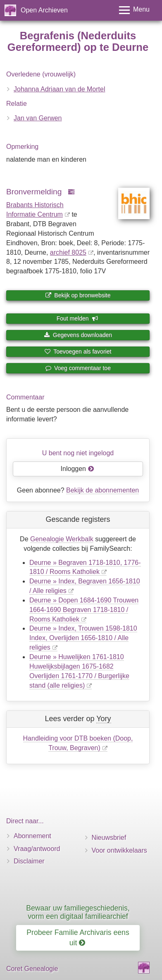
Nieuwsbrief (109, 838)
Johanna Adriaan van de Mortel (59, 89)
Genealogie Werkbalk (62, 539)
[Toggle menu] (134, 10)
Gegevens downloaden (78, 335)
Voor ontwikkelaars (119, 850)
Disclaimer (29, 861)
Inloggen (77, 469)
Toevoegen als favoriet (78, 351)
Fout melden (77, 318)
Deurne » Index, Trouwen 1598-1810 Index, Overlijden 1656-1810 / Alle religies (83, 638)
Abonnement (32, 836)
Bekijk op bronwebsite (78, 295)
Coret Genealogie (32, 969)
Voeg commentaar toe (78, 368)
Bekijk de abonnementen (102, 490)
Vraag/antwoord (37, 849)
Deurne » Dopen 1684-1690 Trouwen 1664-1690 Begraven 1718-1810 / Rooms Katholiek (84, 610)
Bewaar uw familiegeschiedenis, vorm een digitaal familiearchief (78, 912)
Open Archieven (44, 10)
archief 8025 (68, 252)
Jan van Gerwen (38, 118)
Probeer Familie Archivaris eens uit (78, 938)
